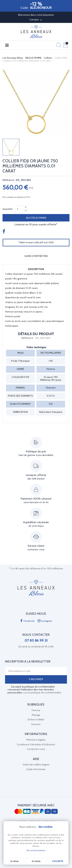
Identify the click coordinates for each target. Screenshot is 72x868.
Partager (4, 232)
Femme (36, 710)
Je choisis (36, 861)
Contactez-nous (36, 749)
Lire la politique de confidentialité (42, 693)
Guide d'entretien (36, 256)
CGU (51, 242)
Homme (36, 724)
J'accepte (58, 861)
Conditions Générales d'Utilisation (36, 744)
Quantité (7, 209)
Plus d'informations (36, 850)
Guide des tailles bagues (36, 765)
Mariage (36, 715)
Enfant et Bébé (36, 720)
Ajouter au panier (36, 218)
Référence (27, 338)
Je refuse (14, 861)
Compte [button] (36, 20)
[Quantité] (20, 209)
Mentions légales (36, 740)
